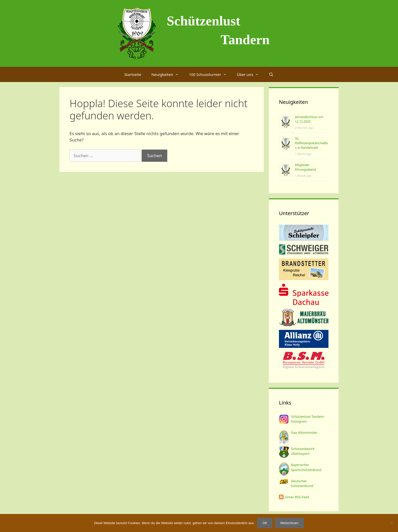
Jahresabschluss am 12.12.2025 (309, 119)
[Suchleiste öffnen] (271, 74)
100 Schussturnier (210, 74)
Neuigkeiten (168, 74)
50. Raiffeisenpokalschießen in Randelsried (311, 143)
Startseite (133, 74)
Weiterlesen (289, 523)
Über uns (250, 74)
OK (265, 523)
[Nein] (392, 523)
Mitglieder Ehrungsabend (305, 167)
